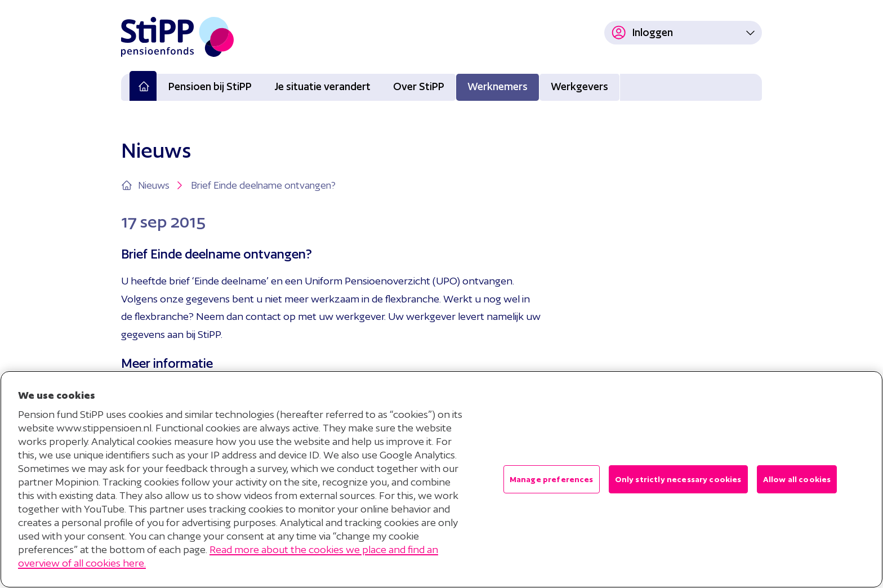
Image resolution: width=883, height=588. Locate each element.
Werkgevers (579, 86)
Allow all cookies (797, 479)
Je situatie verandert (322, 86)
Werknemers (498, 86)
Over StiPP (419, 86)
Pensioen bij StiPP (210, 86)
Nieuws (162, 185)
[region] (441, 479)
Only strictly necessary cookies (678, 479)
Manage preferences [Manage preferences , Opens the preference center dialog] (552, 479)
